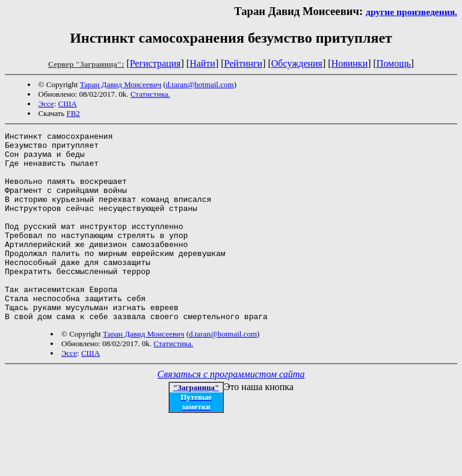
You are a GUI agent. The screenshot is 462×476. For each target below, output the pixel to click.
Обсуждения (297, 63)
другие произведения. (411, 12)
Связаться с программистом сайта (231, 412)
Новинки (350, 63)
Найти (202, 63)
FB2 (73, 113)
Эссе (46, 104)
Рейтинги (244, 63)
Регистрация (156, 63)
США (68, 104)
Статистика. (150, 94)
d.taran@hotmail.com (200, 84)
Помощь (394, 63)
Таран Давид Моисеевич (121, 84)
